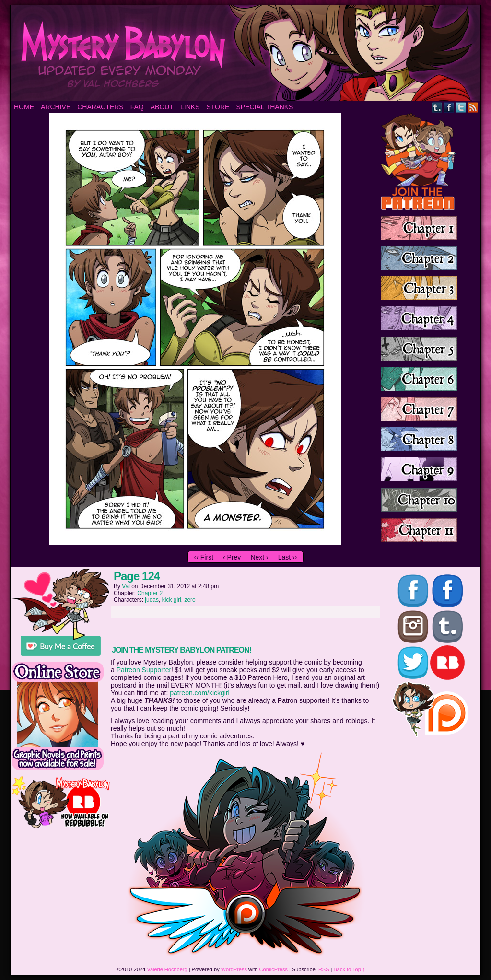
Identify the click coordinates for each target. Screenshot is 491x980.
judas (152, 600)
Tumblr (437, 107)
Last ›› (288, 557)
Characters (100, 107)
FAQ (137, 107)
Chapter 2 (150, 593)
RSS (473, 107)
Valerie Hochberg (167, 969)
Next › (259, 557)
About (162, 107)
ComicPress (274, 969)
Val (126, 586)
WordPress (234, 969)
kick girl (172, 600)
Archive (56, 107)
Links (190, 107)
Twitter (461, 107)
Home (24, 107)
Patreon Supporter (144, 670)
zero (190, 600)
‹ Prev (232, 557)
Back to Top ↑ (350, 969)
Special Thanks (264, 107)
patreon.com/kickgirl (200, 693)
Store (218, 107)
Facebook (449, 107)
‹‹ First (204, 557)
